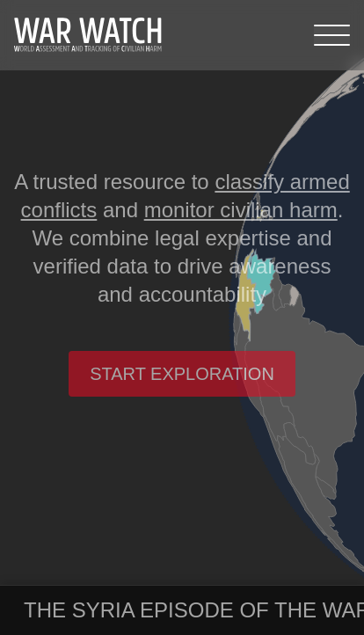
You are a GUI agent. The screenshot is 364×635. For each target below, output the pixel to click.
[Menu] (332, 35)
